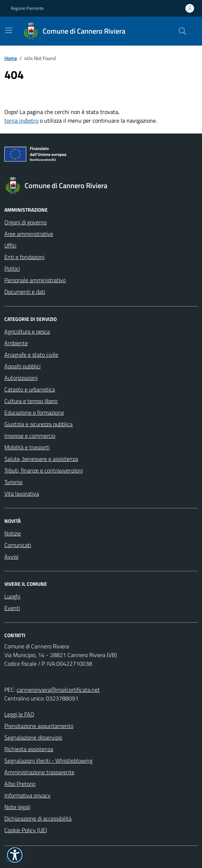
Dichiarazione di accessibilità (38, 818)
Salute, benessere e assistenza (41, 459)
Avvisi (11, 556)
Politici (12, 268)
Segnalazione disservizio (33, 737)
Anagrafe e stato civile (31, 355)
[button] (15, 855)
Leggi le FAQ (19, 714)
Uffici (10, 245)
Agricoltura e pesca (27, 331)
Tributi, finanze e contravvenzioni (44, 470)
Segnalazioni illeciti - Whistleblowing (48, 761)
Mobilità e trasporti (27, 447)
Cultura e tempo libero (31, 401)
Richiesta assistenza (29, 749)
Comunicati (18, 545)
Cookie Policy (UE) (26, 830)
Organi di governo (25, 222)
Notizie (13, 533)
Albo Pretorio (20, 784)
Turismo (13, 482)
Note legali (17, 807)
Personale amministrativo (35, 280)
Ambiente (16, 343)
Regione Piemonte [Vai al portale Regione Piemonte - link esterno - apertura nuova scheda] (27, 8)
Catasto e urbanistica (30, 389)
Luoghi (12, 596)
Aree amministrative (29, 234)
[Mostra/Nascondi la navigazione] (9, 30)
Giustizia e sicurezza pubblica (38, 424)
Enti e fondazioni (24, 257)
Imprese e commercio (30, 436)
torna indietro (21, 120)
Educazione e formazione (34, 412)
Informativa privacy (27, 795)
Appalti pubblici (22, 366)
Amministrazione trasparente (39, 772)
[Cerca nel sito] (182, 31)
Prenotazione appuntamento (39, 726)
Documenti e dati (25, 292)
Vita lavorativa (22, 494)
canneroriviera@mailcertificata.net (58, 690)
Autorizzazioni (21, 378)
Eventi (12, 608)
